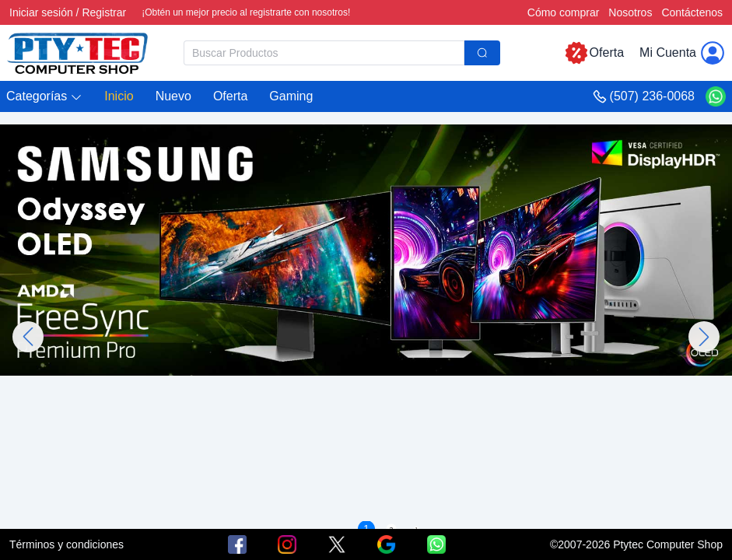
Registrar (104, 12)
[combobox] (342, 53)
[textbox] (324, 53)
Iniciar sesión (41, 12)
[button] (44, 97)
